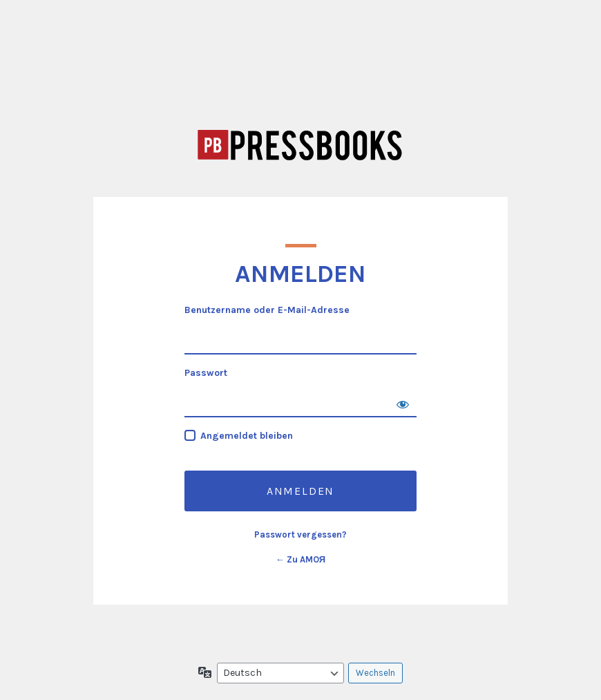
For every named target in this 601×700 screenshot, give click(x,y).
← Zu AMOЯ (300, 559)
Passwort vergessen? (300, 535)
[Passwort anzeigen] (403, 404)
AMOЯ (300, 145)
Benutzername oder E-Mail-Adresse (267, 310)
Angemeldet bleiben (247, 436)
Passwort (206, 373)
